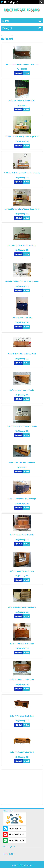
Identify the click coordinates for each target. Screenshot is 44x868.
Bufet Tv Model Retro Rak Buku (22, 535)
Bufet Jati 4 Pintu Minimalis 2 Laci (22, 100)
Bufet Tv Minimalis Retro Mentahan (22, 607)
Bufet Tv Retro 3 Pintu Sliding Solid (22, 354)
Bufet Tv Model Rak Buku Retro (22, 571)
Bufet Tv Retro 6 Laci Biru (22, 318)
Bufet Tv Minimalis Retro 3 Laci (22, 680)
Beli (26, 73)
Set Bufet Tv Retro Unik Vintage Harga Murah (22, 209)
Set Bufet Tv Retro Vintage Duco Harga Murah (22, 173)
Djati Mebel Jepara (28, 866)
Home (3, 36)
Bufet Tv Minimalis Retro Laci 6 (22, 644)
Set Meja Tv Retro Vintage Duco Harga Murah (22, 137)
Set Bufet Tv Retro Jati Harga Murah (22, 245)
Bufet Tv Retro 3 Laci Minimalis (22, 390)
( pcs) (9, 2)
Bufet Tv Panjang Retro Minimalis (22, 462)
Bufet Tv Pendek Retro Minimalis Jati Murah (22, 64)
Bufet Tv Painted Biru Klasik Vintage (22, 499)
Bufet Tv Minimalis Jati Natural (22, 716)
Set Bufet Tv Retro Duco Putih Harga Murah (22, 281)
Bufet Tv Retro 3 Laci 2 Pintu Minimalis (22, 426)
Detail (19, 73)
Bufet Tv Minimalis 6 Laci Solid (22, 752)
